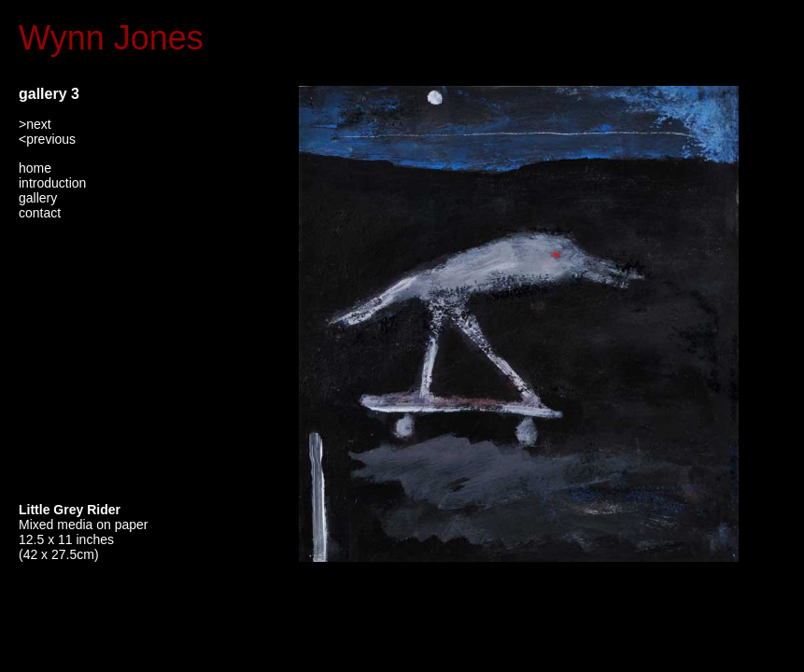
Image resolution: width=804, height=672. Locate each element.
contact (40, 213)
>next (35, 124)
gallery (38, 198)
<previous (47, 139)
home (35, 168)
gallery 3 (49, 94)
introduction (52, 183)
